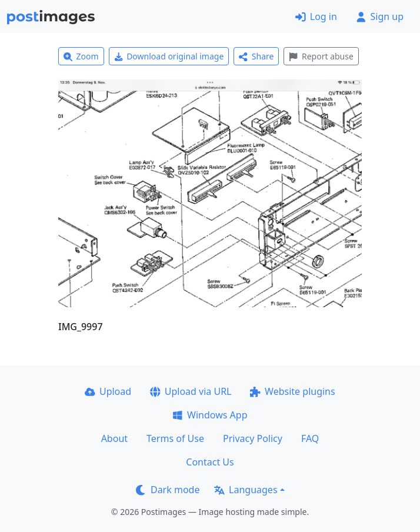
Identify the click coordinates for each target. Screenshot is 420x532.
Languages (246, 490)
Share (256, 56)
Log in (316, 16)
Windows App (210, 415)
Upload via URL (191, 391)
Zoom (81, 56)
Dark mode (168, 490)
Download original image (169, 56)
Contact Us (210, 462)
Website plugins (292, 391)
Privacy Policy (253, 438)
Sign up (380, 16)
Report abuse (321, 56)
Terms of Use (175, 438)
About (114, 438)
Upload (108, 391)
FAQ (310, 438)
